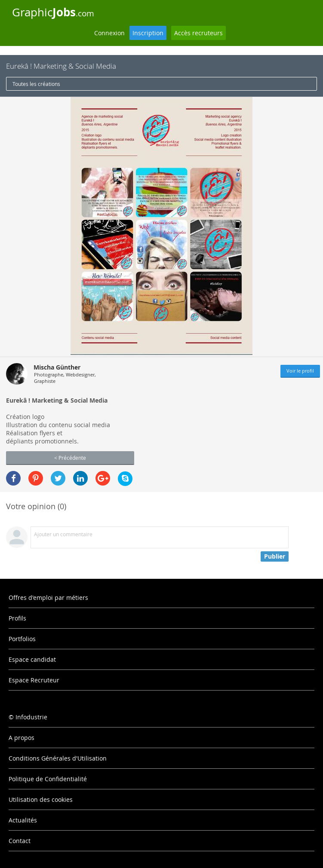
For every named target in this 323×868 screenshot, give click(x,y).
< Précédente (70, 458)
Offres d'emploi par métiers (48, 598)
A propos (22, 738)
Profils (17, 618)
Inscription (148, 33)
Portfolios (22, 639)
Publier (275, 556)
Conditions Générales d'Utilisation (58, 758)
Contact (20, 841)
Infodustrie (31, 717)
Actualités (23, 820)
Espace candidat (32, 659)
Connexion (109, 33)
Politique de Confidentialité (48, 779)
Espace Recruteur (34, 680)
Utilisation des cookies (41, 799)
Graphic (53, 12)
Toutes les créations (36, 84)
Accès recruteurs (198, 33)
